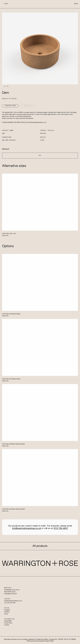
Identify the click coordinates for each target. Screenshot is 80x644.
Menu (76, 4)
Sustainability (8, 621)
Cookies (7, 625)
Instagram (7, 610)
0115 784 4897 (61, 528)
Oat (40, 155)
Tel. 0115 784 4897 (10, 603)
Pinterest (7, 612)
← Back (5, 4)
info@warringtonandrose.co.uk (37, 122)
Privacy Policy (8, 623)
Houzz (6, 614)
